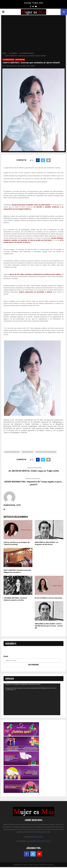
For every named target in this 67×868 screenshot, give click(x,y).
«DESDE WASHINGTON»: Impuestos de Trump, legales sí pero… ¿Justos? (34, 483)
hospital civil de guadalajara (46, 452)
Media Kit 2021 (38, 837)
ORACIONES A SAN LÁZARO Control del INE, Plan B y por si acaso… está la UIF (49, 626)
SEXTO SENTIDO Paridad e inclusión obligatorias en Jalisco (17, 571)
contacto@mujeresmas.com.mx (39, 841)
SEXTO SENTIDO (20, 60)
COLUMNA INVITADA (8, 60)
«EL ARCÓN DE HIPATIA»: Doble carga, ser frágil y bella (33, 471)
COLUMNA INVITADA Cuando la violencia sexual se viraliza (15, 599)
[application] (32, 699)
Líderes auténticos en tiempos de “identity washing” (17, 543)
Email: (6, 656)
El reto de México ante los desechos (49, 598)
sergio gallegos (28, 452)
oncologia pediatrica (12, 452)
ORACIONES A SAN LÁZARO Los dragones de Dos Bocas (46, 543)
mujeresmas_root (11, 66)
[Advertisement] (33, 34)
